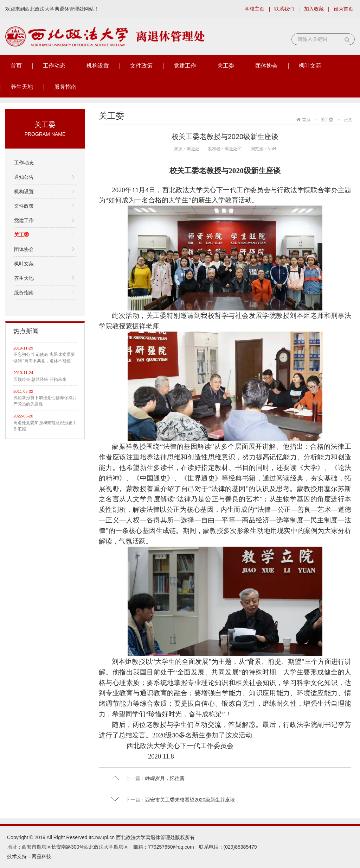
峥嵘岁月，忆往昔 (165, 778)
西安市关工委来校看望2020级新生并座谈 (190, 800)
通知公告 (24, 177)
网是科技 (41, 856)
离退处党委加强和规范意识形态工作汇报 (45, 426)
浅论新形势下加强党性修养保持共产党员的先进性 (45, 401)
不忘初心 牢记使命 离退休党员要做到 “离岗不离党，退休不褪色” (44, 358)
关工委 (226, 66)
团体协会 (266, 66)
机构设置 (98, 66)
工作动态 (54, 66)
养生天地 (22, 87)
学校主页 (255, 9)
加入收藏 (314, 9)
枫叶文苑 (310, 66)
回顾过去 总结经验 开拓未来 (40, 379)
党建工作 (185, 66)
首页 (16, 66)
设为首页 (343, 9)
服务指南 (65, 87)
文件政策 (141, 66)
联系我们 (284, 9)
